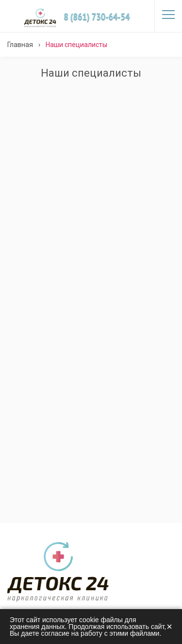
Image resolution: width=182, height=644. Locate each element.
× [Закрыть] (169, 627)
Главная (20, 45)
